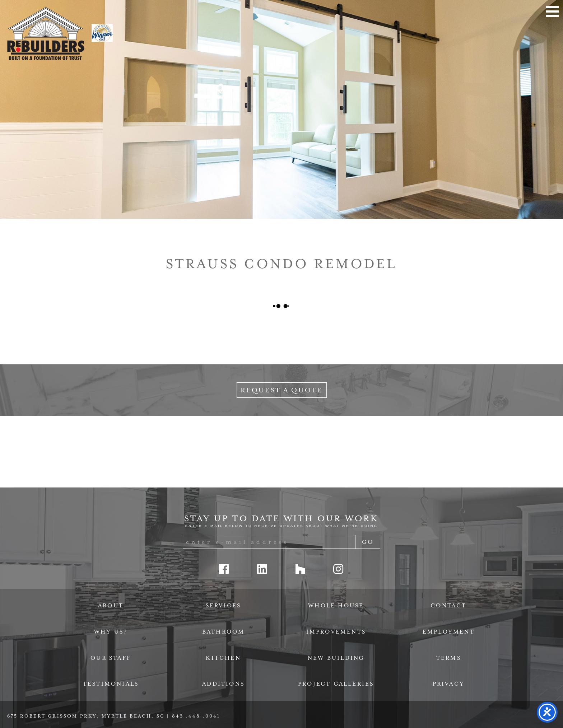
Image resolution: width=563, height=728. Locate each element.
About (111, 606)
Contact (448, 606)
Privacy (449, 684)
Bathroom (224, 632)
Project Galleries (336, 684)
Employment (449, 632)
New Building (336, 658)
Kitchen (223, 658)
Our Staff (111, 658)
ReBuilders (46, 34)
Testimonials (111, 684)
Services (224, 606)
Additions (223, 684)
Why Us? (111, 632)
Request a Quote (282, 390)
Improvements (336, 632)
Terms (449, 658)
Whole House (336, 606)
